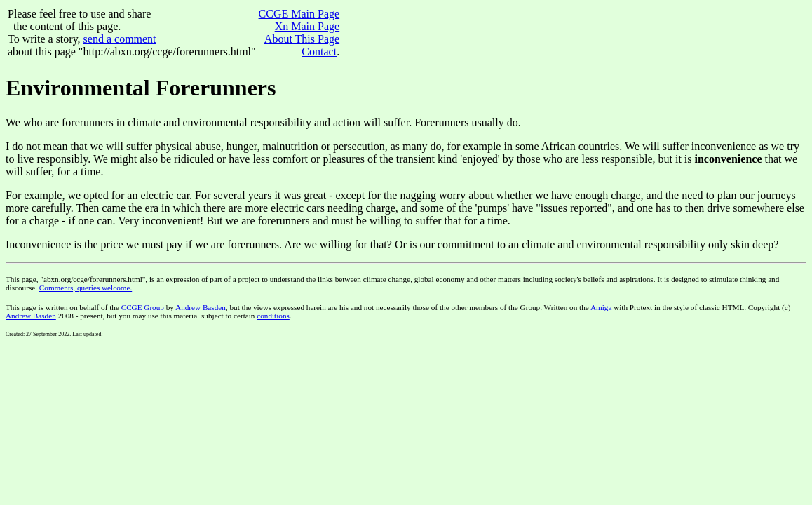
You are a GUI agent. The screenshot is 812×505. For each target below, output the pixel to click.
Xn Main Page (307, 26)
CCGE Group (143, 307)
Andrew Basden (201, 307)
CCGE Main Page (299, 14)
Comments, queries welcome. (86, 288)
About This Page (302, 39)
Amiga (601, 307)
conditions (273, 316)
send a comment (120, 39)
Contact (319, 52)
